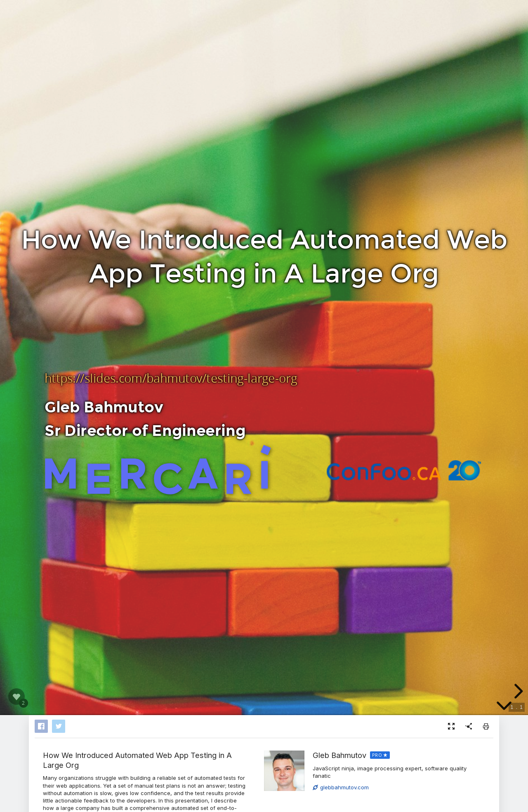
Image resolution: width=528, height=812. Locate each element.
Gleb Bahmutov (339, 755)
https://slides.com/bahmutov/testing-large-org (171, 378)
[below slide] (504, 706)
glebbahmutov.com (341, 787)
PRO (377, 755)
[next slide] (517, 691)
